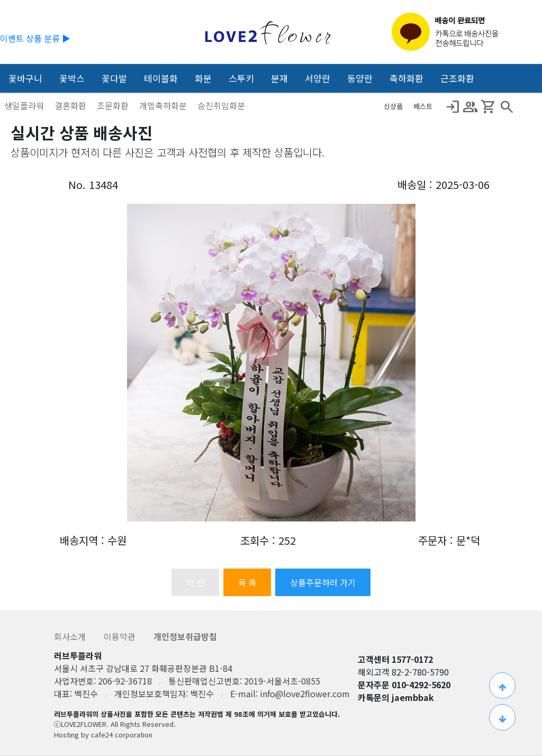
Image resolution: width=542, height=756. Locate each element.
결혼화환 (71, 105)
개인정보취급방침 (185, 636)
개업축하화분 (164, 105)
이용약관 (121, 636)
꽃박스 (72, 78)
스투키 (241, 78)
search (507, 107)
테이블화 (161, 78)
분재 (279, 78)
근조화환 (457, 78)
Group (471, 107)
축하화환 (406, 78)
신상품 (394, 106)
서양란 (318, 78)
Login (453, 107)
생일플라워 (25, 105)
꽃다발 (114, 78)
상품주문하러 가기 (323, 582)
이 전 (195, 582)
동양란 (360, 78)
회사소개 (71, 636)
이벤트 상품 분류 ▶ (35, 38)
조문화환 (114, 105)
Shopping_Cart (489, 107)
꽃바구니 (25, 78)
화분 (203, 78)
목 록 (247, 582)
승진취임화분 (221, 105)
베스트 (423, 106)
